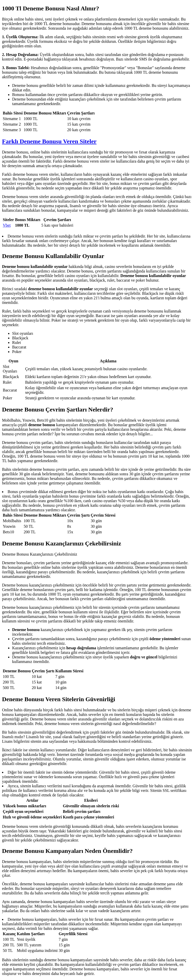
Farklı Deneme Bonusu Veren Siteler (49, 141)
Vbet (7, 225)
